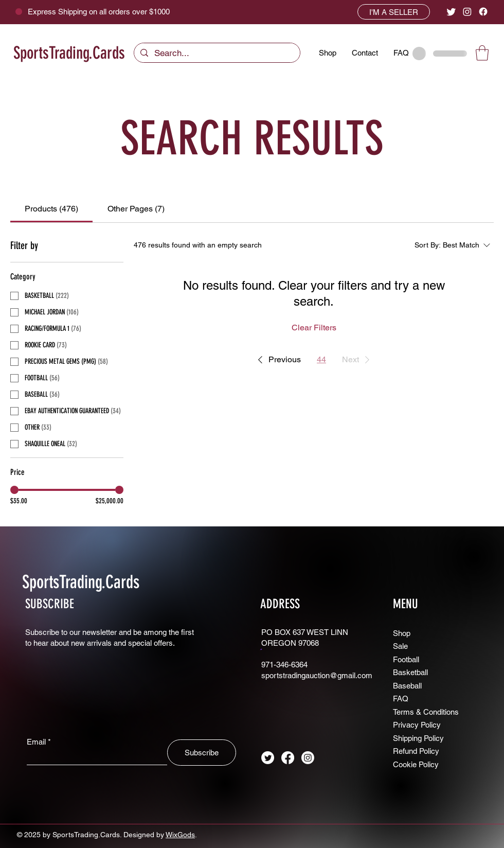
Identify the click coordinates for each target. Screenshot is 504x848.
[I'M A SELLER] (394, 12)
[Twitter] (451, 12)
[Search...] (216, 54)
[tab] (51, 209)
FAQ (401, 699)
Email (36, 742)
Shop (402, 633)
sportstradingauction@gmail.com (317, 675)
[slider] (14, 490)
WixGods (180, 835)
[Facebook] (483, 12)
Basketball (410, 672)
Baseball (407, 686)
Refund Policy (416, 751)
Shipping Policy (418, 738)
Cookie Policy (416, 764)
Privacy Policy (417, 725)
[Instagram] (467, 12)
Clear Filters (314, 328)
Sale (400, 646)
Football (406, 659)
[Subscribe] (202, 753)
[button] (482, 53)
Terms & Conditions (426, 712)
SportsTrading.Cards (69, 53)
